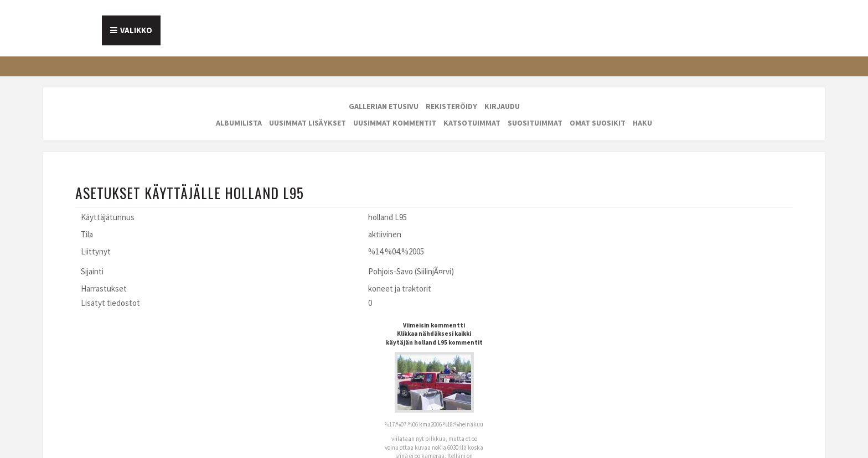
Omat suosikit (598, 123)
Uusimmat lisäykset (308, 123)
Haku (642, 123)
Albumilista (239, 123)
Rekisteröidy (451, 106)
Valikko (136, 30)
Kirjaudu (502, 106)
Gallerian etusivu (384, 106)
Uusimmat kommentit (395, 123)
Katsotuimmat (472, 123)
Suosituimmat (535, 123)
